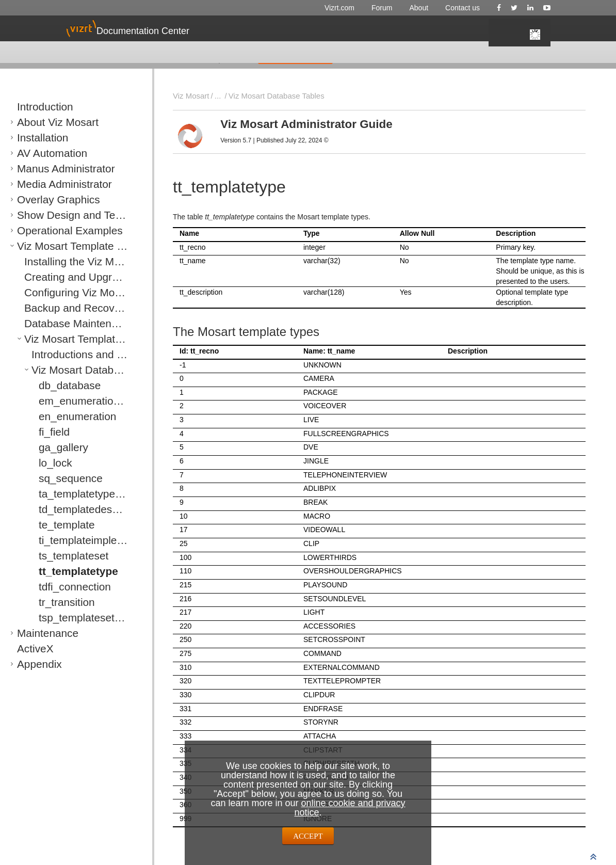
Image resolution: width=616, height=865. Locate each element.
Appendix (32, 654)
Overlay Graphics (45, 190)
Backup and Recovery (60, 298)
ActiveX (29, 639)
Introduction (36, 97)
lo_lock (50, 453)
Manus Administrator (50, 159)
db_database (60, 376)
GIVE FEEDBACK (295, 56)
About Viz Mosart (45, 113)
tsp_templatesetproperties (81, 608)
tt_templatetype (66, 562)
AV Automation (41, 143)
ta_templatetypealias (72, 484)
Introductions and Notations (76, 345)
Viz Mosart (190, 96)
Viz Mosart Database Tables (77, 360)
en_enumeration (65, 407)
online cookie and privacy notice (350, 808)
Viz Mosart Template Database (67, 236)
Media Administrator (49, 174)
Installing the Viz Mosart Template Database (95, 252)
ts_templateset (62, 546)
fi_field (49, 422)
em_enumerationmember (79, 391)
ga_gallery (55, 438)
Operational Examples (53, 221)
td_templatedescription (75, 500)
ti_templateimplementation (81, 531)
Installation (35, 128)
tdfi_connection (63, 577)
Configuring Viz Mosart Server (73, 283)
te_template (58, 515)
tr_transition (58, 592)
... (215, 96)
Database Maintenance (62, 314)
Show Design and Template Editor (72, 205)
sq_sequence (60, 469)
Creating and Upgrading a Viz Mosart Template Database (117, 267)
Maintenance (38, 623)
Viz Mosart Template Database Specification (95, 329)
